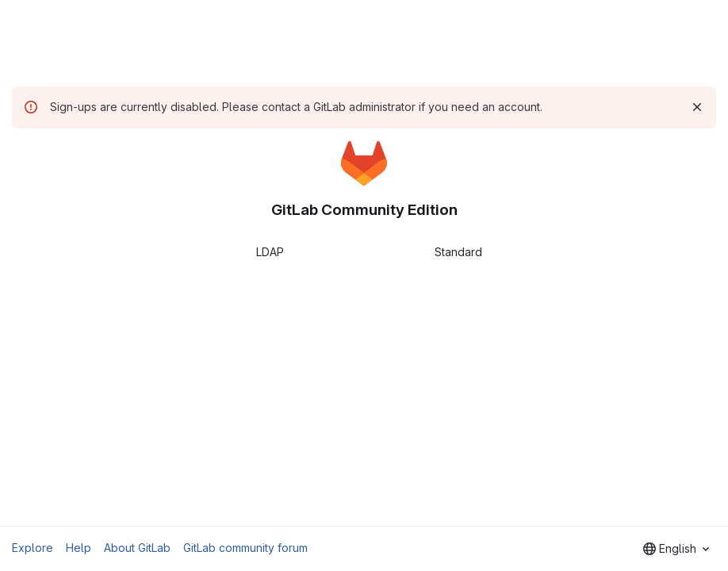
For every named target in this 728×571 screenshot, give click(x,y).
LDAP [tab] (270, 252)
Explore (33, 548)
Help (79, 548)
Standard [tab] (458, 252)
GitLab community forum (245, 548)
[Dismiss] (697, 107)
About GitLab (137, 548)
